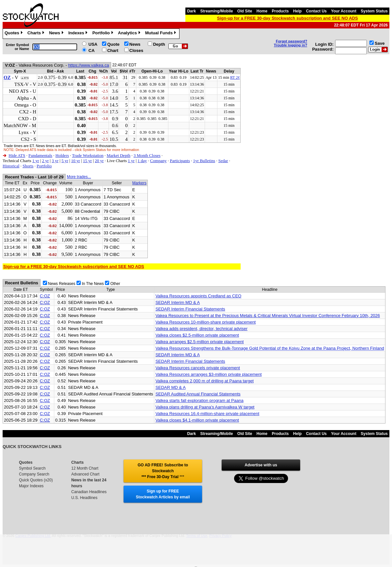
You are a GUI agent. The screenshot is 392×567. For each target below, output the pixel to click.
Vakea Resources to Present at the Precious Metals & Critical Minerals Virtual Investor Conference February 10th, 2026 (268, 316)
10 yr (76, 161)
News (57, 34)
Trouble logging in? (291, 45)
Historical (11, 166)
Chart (113, 50)
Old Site (245, 11)
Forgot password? (292, 41)
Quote (113, 44)
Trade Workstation (88, 155)
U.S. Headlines (84, 498)
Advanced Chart (85, 474)
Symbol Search (32, 468)
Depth (159, 44)
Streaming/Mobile (216, 11)
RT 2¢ (235, 77)
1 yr (36, 161)
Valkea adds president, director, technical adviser (201, 329)
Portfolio (103, 34)
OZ (7, 77)
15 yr (87, 161)
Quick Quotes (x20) (36, 480)
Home (262, 11)
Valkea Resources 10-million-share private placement (205, 322)
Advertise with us (261, 465)
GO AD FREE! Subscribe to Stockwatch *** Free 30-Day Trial (163, 471)
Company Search (34, 474)
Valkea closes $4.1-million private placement (197, 420)
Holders (62, 155)
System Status (374, 11)
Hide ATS (17, 155)
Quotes (14, 34)
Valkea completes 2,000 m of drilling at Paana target (204, 381)
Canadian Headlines (89, 492)
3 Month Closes (147, 155)
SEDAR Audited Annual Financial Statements (198, 394)
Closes (136, 50)
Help (298, 11)
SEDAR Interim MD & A (178, 302)
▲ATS (25, 78)
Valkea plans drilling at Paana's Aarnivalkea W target (205, 407)
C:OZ (45, 296)
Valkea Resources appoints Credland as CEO (198, 296)
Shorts (28, 166)
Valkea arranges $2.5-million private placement (199, 342)
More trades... (79, 177)
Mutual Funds (162, 34)
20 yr (99, 161)
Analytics (130, 34)
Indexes (79, 34)
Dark (191, 11)
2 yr (45, 161)
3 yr (55, 161)
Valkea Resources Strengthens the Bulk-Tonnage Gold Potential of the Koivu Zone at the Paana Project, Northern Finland (270, 348)
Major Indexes (31, 486)
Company (158, 161)
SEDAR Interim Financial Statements (190, 309)
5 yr (65, 161)
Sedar (223, 161)
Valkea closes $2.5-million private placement (197, 335)
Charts (37, 34)
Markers (139, 183)
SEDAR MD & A (170, 387)
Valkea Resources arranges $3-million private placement (208, 374)
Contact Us (316, 11)
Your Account (344, 11)
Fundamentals (40, 155)
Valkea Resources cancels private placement (197, 368)
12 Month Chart (85, 468)
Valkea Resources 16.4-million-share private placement (207, 414)
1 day (142, 161)
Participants (180, 161)
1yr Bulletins (204, 161)
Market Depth (119, 155)
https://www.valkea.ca (88, 65)
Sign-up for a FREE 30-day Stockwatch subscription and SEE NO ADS (288, 18)
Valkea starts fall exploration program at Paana (199, 400)
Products (280, 11)
